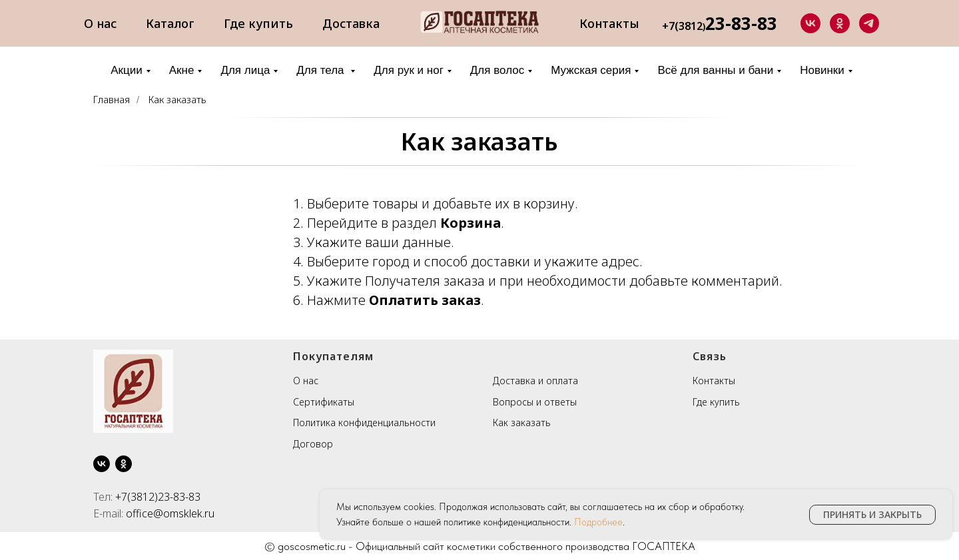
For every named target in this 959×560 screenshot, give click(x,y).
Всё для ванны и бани (715, 70)
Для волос (497, 70)
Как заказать (177, 100)
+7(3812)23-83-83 (158, 497)
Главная (112, 100)
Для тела (322, 70)
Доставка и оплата (535, 381)
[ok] (840, 23)
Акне (182, 70)
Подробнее (598, 522)
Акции (127, 70)
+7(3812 (682, 26)
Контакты (609, 23)
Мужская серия (591, 70)
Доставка (351, 23)
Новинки (822, 70)
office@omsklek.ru (170, 513)
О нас (100, 23)
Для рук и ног (409, 70)
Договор (313, 444)
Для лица (245, 70)
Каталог (170, 23)
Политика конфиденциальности (364, 422)
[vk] (810, 23)
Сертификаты (324, 402)
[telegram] (869, 23)
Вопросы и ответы (535, 402)
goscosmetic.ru (312, 546)
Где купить (258, 23)
